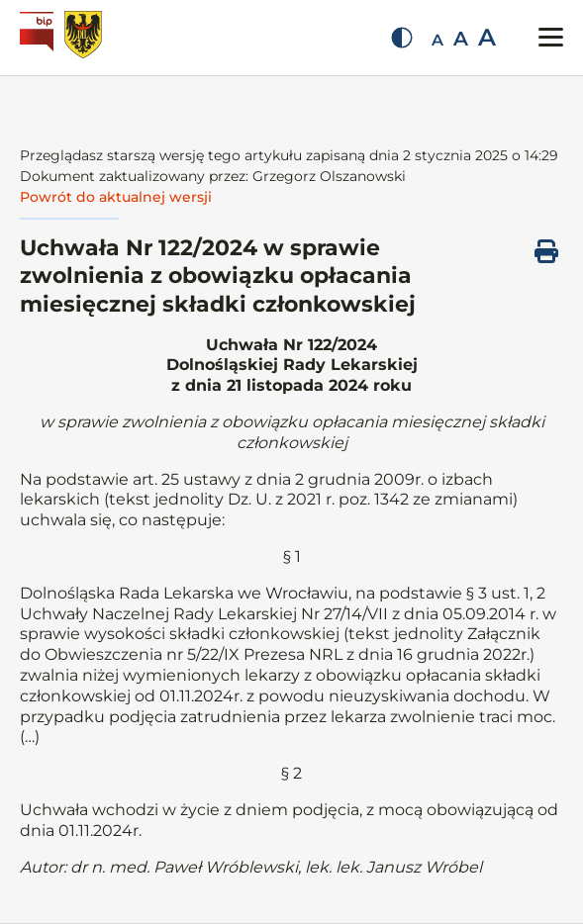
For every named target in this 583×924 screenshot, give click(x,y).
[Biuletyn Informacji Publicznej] (39, 38)
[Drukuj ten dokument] (546, 251)
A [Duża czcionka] (487, 37)
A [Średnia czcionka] (461, 39)
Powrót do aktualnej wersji (116, 197)
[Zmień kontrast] (402, 38)
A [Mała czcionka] (437, 40)
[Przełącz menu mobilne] (551, 37)
